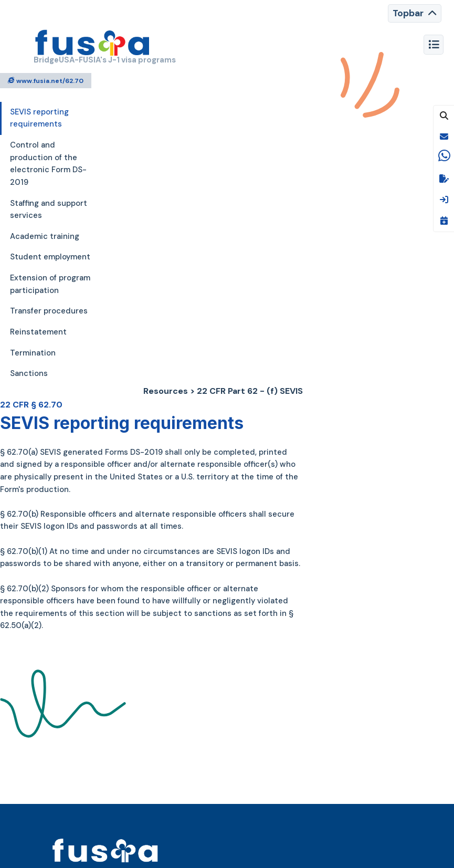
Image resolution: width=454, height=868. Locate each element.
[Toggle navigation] (415, 13)
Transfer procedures (49, 311)
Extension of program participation (50, 284)
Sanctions (29, 373)
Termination (33, 353)
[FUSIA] (92, 44)
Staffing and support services (49, 210)
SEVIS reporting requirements (39, 118)
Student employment (50, 257)
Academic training (45, 236)
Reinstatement (38, 332)
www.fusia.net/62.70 (46, 80)
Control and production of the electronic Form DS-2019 (48, 164)
